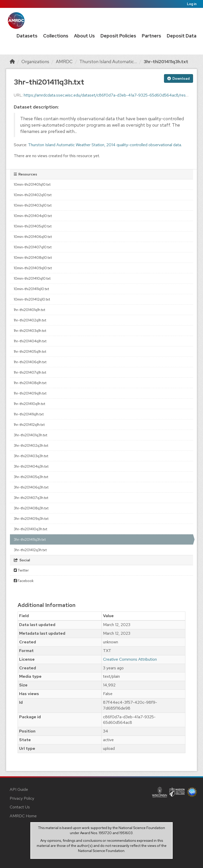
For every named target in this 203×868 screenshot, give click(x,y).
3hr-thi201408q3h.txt (31, 508)
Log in (192, 4)
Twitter (21, 570)
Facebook (24, 581)
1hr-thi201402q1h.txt (30, 320)
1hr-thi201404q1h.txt (30, 341)
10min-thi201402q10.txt (33, 195)
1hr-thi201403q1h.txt (30, 331)
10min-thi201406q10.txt (33, 237)
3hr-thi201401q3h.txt (30, 435)
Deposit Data (182, 36)
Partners (151, 36)
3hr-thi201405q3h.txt (31, 477)
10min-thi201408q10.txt (33, 257)
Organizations (35, 62)
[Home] (12, 62)
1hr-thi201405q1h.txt (30, 351)
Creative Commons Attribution (130, 659)
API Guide (19, 789)
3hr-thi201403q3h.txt (31, 456)
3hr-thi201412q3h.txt (30, 550)
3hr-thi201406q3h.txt (31, 487)
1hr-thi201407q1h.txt (30, 372)
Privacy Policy (22, 798)
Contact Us (20, 807)
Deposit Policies (118, 36)
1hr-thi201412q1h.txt (29, 425)
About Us (84, 36)
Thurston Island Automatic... (108, 62)
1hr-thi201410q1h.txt (29, 404)
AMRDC (64, 62)
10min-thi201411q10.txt (31, 289)
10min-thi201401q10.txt (32, 184)
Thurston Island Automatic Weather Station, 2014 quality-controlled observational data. (105, 145)
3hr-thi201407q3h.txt (31, 498)
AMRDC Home (23, 816)
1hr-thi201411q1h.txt (29, 414)
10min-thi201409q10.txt (33, 268)
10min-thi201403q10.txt (33, 205)
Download (179, 78)
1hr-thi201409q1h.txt (30, 393)
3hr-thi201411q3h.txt (166, 62)
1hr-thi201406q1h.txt (30, 362)
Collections (56, 36)
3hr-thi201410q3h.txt (30, 529)
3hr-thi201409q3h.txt (31, 519)
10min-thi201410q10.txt (32, 278)
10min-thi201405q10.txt (33, 226)
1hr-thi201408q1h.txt (30, 383)
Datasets (27, 36)
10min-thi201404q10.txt (33, 216)
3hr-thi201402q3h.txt (31, 445)
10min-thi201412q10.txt (32, 299)
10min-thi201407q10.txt (33, 247)
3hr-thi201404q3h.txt (31, 466)
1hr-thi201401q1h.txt (29, 310)
